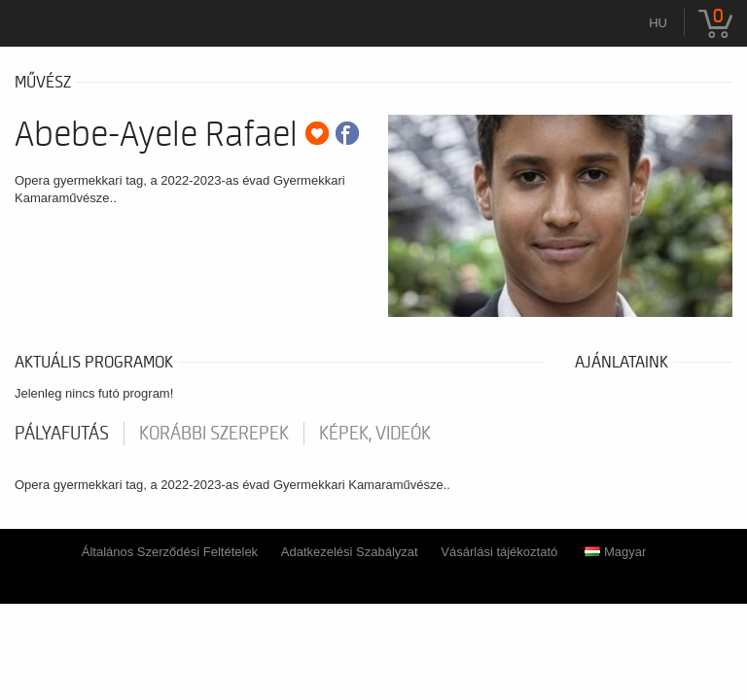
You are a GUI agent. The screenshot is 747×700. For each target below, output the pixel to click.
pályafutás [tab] (62, 434)
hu (658, 23)
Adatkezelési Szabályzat (350, 552)
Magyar (615, 552)
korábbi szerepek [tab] (214, 434)
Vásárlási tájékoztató (499, 552)
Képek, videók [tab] (375, 434)
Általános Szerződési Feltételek (170, 552)
